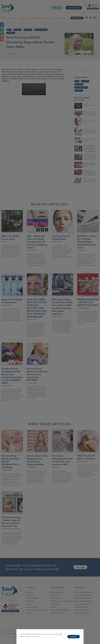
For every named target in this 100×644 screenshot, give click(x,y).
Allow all (74, 637)
